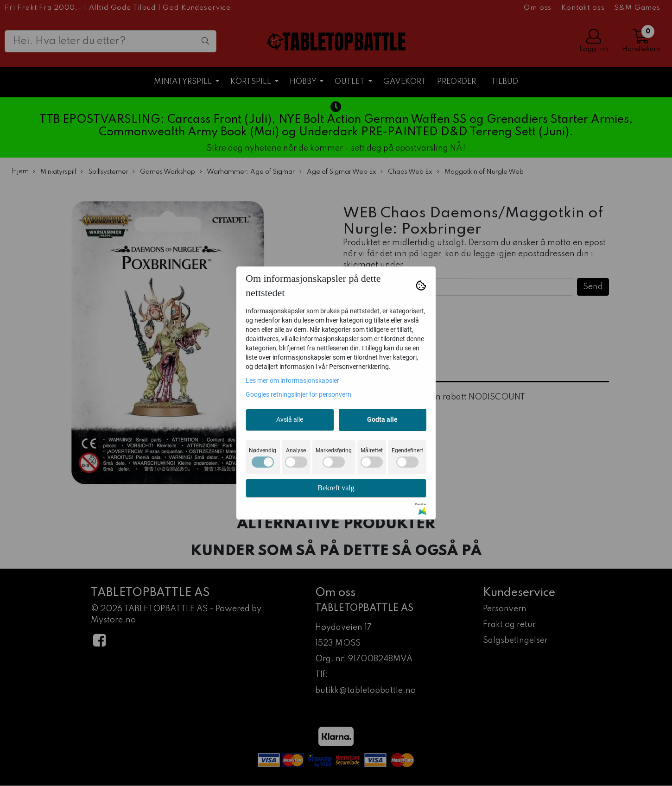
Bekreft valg (336, 488)
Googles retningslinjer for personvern (298, 394)
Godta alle (382, 419)
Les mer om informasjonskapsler (292, 380)
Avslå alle (290, 419)
